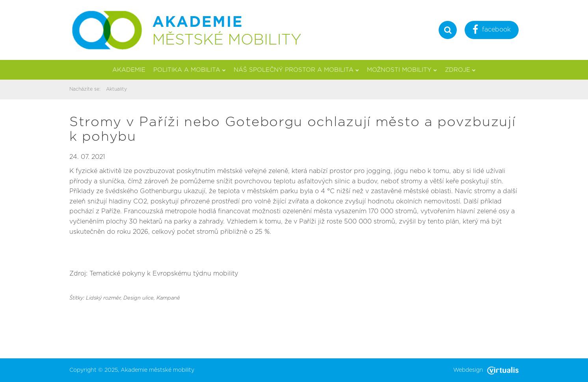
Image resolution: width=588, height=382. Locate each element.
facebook (492, 31)
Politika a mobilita (190, 70)
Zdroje (460, 70)
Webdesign (486, 370)
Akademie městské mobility (157, 370)
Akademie (129, 70)
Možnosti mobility (402, 70)
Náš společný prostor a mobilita (296, 70)
